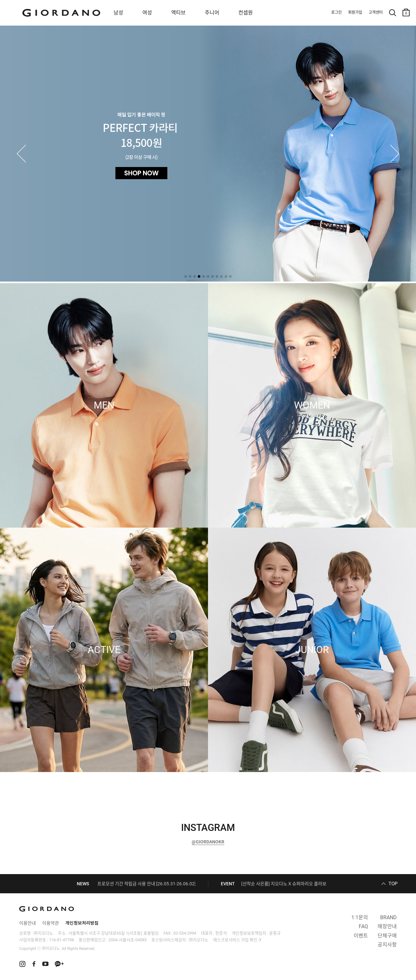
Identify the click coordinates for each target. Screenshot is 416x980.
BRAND (388, 917)
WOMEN (312, 405)
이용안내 (28, 923)
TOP (393, 884)
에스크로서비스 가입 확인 (235, 940)
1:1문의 (360, 917)
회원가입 (355, 12)
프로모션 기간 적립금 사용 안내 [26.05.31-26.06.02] (147, 884)
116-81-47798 (61, 940)
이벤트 (361, 936)
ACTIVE (104, 650)
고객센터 (376, 12)
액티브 (178, 13)
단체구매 (387, 936)
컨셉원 (246, 13)
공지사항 (387, 945)
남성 (118, 13)
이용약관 (51, 923)
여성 (147, 13)
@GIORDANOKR (208, 842)
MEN (104, 405)
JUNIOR (312, 650)
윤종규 (275, 933)
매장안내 (387, 926)
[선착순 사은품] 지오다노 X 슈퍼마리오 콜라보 (284, 884)
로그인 (336, 12)
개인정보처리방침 (82, 923)
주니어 (212, 13)
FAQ (363, 926)
